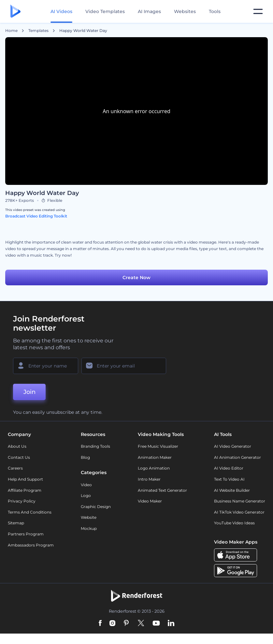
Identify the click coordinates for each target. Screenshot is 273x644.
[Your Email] (124, 366)
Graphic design (96, 507)
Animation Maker (155, 457)
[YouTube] (156, 623)
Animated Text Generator (162, 490)
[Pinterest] (126, 623)
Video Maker (150, 501)
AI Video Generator (233, 446)
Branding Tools (95, 446)
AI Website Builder (232, 490)
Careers (15, 468)
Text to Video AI (229, 479)
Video (86, 485)
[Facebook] (100, 623)
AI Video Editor (229, 468)
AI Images (149, 11)
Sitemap (16, 523)
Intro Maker (149, 479)
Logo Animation (154, 468)
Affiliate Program (25, 490)
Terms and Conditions (30, 512)
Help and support (25, 479)
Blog (85, 457)
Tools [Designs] (215, 11)
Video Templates (105, 11)
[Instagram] (112, 623)
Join (29, 392)
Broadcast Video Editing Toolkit (36, 216)
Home (11, 31)
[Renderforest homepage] (15, 12)
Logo (86, 495)
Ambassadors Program (31, 545)
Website (89, 517)
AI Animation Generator (237, 457)
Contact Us (19, 457)
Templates (38, 31)
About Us (17, 446)
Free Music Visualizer (158, 446)
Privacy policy (22, 501)
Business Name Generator (240, 501)
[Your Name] (46, 366)
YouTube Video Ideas (234, 523)
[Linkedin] (171, 623)
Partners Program (26, 534)
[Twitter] (141, 623)
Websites (185, 11)
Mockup (89, 528)
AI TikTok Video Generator (239, 512)
